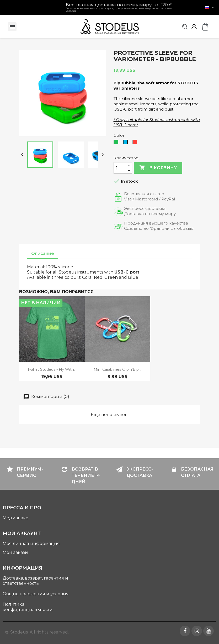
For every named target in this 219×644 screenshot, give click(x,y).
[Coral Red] (136, 143)
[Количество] (120, 168)
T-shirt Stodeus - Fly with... (52, 369)
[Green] (117, 143)
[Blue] (126, 143)
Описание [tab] (43, 253)
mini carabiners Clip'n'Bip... (117, 369)
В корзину (158, 168)
